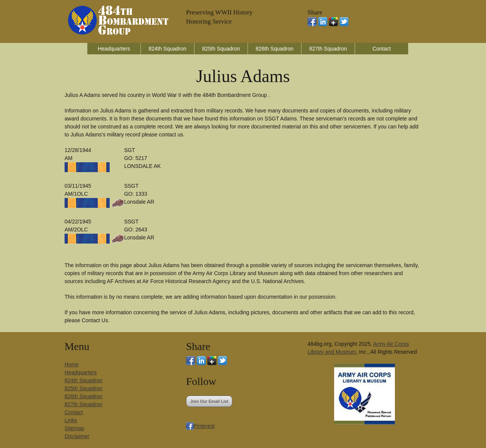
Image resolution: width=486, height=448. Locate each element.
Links (71, 420)
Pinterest (204, 426)
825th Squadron (221, 49)
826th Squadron (275, 49)
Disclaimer (77, 436)
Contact (382, 49)
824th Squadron (167, 49)
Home (72, 364)
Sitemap (74, 428)
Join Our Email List (209, 401)
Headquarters (114, 49)
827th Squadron (328, 49)
